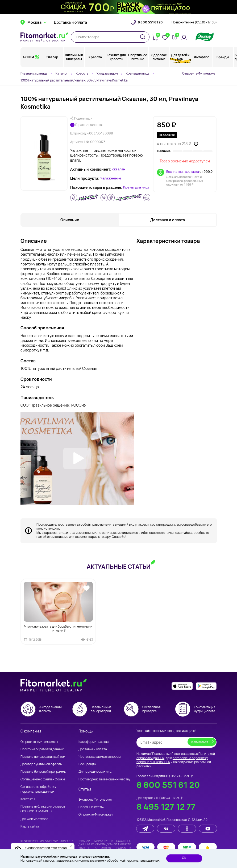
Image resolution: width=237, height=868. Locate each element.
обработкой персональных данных (133, 860)
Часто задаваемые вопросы (99, 757)
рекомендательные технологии (84, 856)
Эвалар (53, 61)
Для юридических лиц (95, 771)
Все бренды (87, 764)
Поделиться (81, 118)
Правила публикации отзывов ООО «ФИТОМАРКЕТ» (43, 809)
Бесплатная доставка (183, 172)
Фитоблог (201, 61)
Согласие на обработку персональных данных (38, 789)
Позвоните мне (194, 27)
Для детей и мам (180, 61)
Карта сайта (30, 826)
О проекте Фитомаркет (199, 73)
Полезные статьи (92, 807)
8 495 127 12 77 (166, 807)
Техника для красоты (116, 61)
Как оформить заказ (93, 742)
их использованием (89, 860)
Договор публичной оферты (41, 764)
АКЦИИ (28, 61)
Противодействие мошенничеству (104, 779)
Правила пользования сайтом (43, 757)
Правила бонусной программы (43, 771)
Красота (95, 61)
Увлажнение (111, 178)
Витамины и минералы (74, 61)
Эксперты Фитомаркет (95, 799)
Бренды (223, 61)
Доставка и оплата (70, 27)
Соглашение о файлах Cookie (43, 779)
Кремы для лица (84, 192)
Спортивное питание (138, 61)
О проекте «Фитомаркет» (39, 742)
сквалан (119, 169)
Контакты (28, 799)
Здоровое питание (159, 61)
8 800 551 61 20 (150, 27)
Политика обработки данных (42, 749)
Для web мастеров (34, 819)
